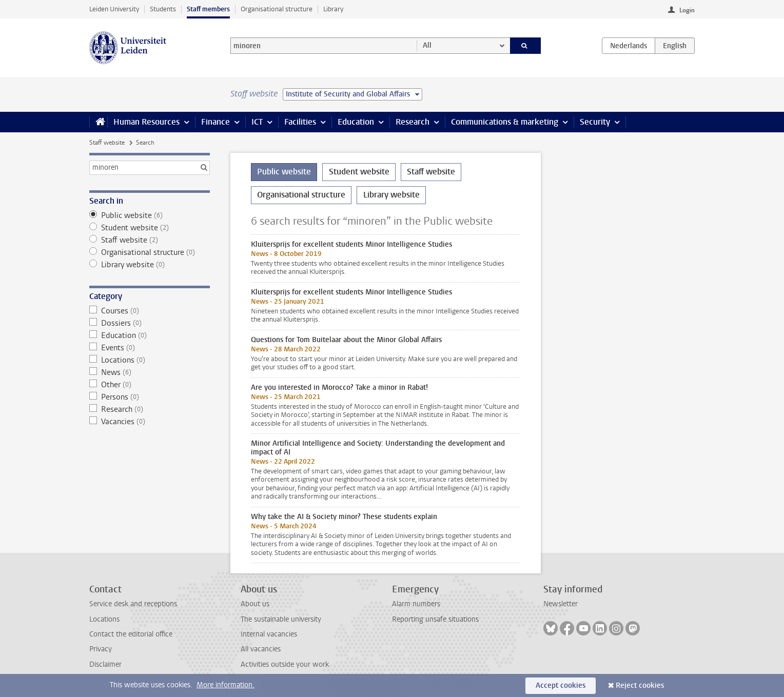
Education (356, 122)
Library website (150, 265)
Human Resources (146, 122)
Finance (215, 122)
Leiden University (114, 9)
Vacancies (150, 422)
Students (163, 9)
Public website (150, 215)
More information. (226, 685)
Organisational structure (277, 9)
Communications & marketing (505, 122)
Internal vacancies (269, 634)
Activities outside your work (285, 664)
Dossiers (150, 323)
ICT (257, 122)
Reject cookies (640, 685)
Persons (150, 397)
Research (413, 122)
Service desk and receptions (133, 604)
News (150, 372)
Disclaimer (105, 664)
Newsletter (561, 604)
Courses (150, 311)
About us (255, 604)
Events (150, 348)
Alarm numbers (416, 604)
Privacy (101, 649)
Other (150, 385)
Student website (150, 228)
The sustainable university (281, 619)
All (427, 45)
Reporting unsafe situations (435, 619)
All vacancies (261, 649)
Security (595, 122)
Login (687, 10)
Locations (150, 360)
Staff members (208, 9)
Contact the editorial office (131, 634)
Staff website (107, 143)
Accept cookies (561, 685)
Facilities (300, 122)
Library (333, 9)
